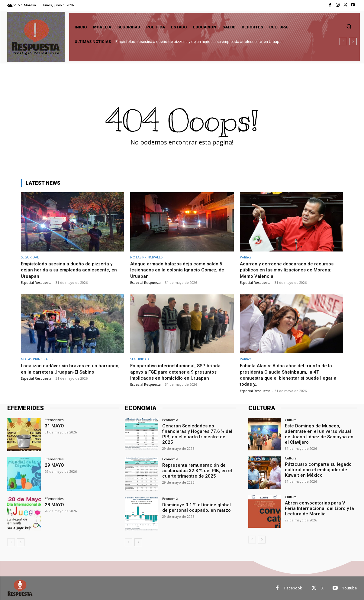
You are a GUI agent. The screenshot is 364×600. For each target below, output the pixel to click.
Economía (170, 420)
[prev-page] (11, 542)
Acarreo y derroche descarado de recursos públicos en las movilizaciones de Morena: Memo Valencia (290, 270)
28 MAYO (53, 504)
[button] (349, 26)
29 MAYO (53, 465)
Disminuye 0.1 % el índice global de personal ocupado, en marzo (197, 507)
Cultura (291, 420)
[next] (353, 42)
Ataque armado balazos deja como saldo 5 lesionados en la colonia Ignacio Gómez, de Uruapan (180, 270)
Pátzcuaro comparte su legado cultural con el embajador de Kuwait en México (320, 469)
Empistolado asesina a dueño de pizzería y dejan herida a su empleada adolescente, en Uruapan (200, 42)
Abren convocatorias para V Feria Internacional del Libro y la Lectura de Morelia (319, 508)
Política (246, 257)
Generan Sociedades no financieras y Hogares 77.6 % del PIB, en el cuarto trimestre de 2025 (199, 431)
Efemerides (54, 420)
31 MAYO (53, 426)
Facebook (293, 588)
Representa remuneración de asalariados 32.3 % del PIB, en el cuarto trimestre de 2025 (194, 470)
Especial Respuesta (36, 282)
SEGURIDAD (30, 257)
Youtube (350, 588)
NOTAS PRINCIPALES (146, 257)
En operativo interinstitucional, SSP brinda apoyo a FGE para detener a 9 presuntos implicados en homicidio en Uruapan (179, 372)
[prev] (343, 42)
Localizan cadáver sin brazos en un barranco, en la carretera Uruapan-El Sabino (72, 368)
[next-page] (21, 542)
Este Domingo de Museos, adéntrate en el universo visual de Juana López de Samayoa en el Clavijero (321, 431)
